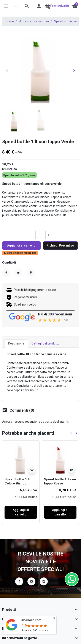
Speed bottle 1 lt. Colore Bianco (18, 481)
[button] (27, 6)
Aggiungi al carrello (21, 245)
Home (10, 21)
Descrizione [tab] (16, 343)
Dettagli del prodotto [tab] (45, 343)
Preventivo (57, 6)
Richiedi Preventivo (60, 245)
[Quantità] (41, 235)
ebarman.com (31, 620)
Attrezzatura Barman (34, 21)
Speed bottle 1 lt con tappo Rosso (60, 481)
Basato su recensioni (36, 630)
